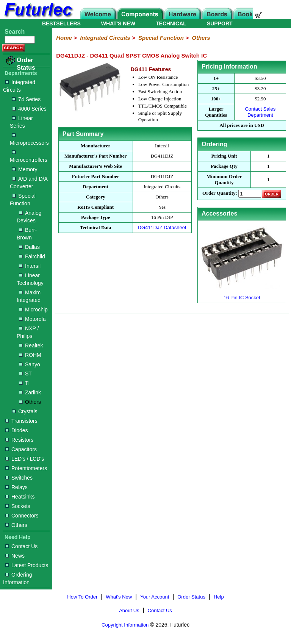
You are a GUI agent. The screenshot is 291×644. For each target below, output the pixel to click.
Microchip (33, 309)
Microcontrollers (29, 157)
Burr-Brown (27, 234)
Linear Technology (30, 279)
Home (64, 38)
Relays (16, 487)
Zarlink (30, 392)
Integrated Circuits (19, 86)
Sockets (18, 506)
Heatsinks (20, 497)
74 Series (26, 99)
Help (219, 597)
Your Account (155, 597)
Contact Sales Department (260, 112)
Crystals (25, 411)
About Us (129, 610)
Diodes (17, 430)
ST (25, 374)
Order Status (26, 64)
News (15, 556)
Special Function (23, 200)
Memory (25, 169)
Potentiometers (26, 468)
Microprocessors (29, 140)
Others (30, 402)
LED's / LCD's (25, 459)
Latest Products (27, 565)
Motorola (32, 319)
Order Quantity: (220, 193)
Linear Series (21, 122)
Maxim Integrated (29, 296)
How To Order (82, 597)
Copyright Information (125, 625)
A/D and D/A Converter (29, 183)
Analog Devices (29, 217)
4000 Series (29, 109)
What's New (119, 597)
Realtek (31, 345)
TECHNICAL (171, 23)
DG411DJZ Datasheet (162, 227)
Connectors (22, 516)
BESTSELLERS (61, 23)
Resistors (19, 440)
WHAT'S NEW (118, 23)
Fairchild (32, 256)
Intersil (30, 266)
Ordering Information (17, 578)
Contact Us (21, 546)
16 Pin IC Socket (242, 295)
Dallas (29, 247)
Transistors (21, 421)
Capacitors (21, 449)
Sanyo (30, 364)
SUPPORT (220, 23)
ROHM (30, 355)
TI (24, 383)
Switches (19, 478)
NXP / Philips (28, 332)
